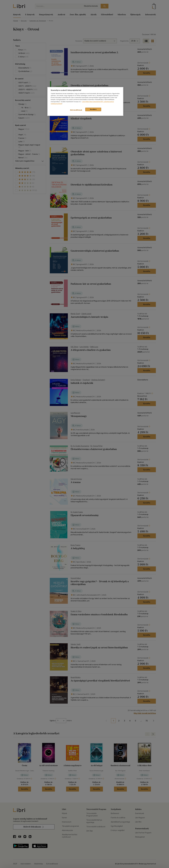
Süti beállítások (76, 110)
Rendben (93, 109)
